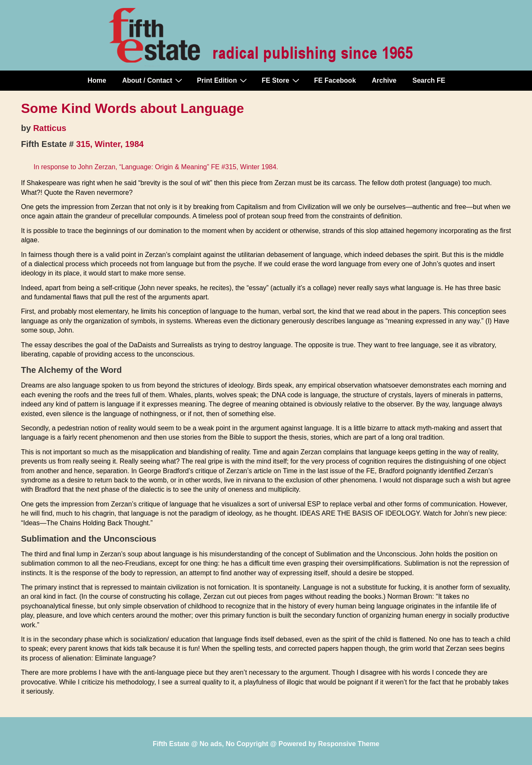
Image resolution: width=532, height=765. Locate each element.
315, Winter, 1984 (110, 144)
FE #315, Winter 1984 (244, 167)
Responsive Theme (349, 744)
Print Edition (223, 80)
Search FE (429, 80)
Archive (384, 80)
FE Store (282, 80)
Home (97, 80)
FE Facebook (335, 80)
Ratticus (50, 128)
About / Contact (153, 80)
